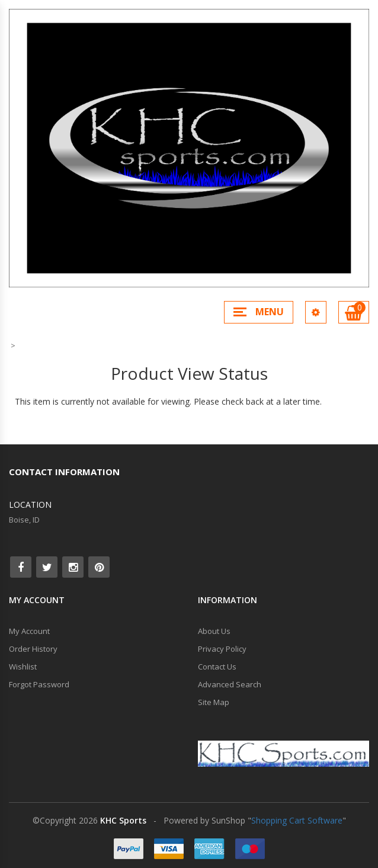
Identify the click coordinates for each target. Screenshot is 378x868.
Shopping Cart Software (297, 820)
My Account (29, 631)
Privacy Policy (222, 649)
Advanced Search (230, 684)
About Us (214, 631)
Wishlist (23, 667)
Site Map (214, 702)
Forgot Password (39, 684)
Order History (33, 649)
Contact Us (217, 667)
